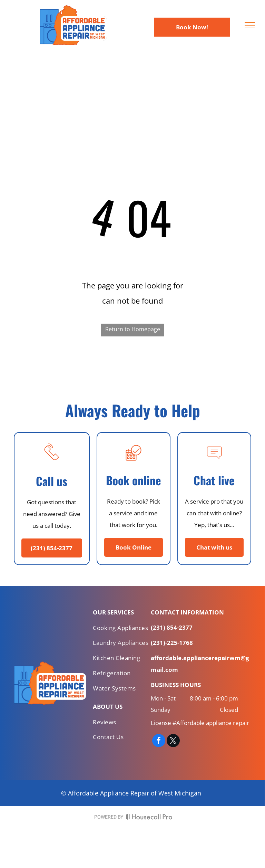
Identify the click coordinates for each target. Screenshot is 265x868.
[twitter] (173, 741)
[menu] (250, 25)
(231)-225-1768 (172, 643)
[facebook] (159, 741)
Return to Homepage (133, 329)
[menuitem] (122, 629)
